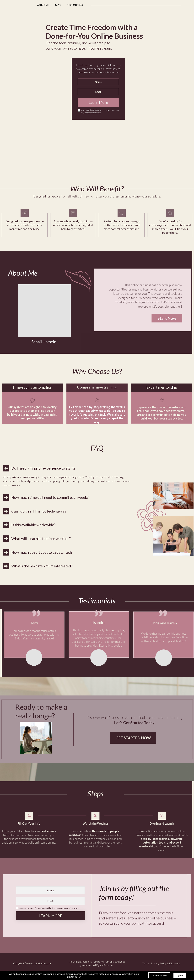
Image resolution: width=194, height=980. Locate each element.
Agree (180, 975)
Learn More (98, 102)
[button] (58, 5)
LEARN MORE (50, 916)
